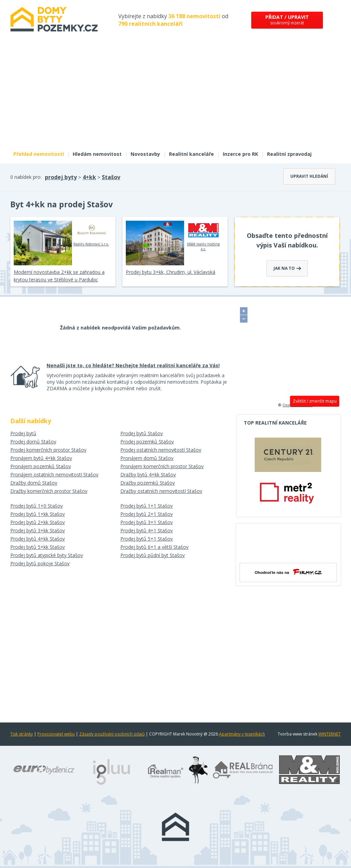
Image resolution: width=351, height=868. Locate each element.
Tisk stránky (22, 734)
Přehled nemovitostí (39, 154)
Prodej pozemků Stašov (147, 442)
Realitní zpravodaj (289, 154)
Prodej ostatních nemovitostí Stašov (161, 450)
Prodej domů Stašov (33, 442)
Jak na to (287, 268)
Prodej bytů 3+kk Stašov (38, 530)
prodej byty (61, 177)
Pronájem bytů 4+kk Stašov (41, 458)
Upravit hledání (309, 176)
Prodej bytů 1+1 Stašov (147, 506)
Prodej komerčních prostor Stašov (48, 450)
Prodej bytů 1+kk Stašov (38, 514)
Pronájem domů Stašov (147, 458)
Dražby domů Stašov (34, 483)
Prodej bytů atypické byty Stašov (47, 555)
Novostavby (145, 154)
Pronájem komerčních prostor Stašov (162, 466)
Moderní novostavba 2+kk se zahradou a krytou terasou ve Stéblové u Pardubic (59, 276)
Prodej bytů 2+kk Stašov (38, 522)
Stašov (111, 177)
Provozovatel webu (56, 734)
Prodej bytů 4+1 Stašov (147, 530)
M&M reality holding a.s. (203, 236)
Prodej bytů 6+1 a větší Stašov (154, 547)
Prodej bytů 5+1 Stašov (147, 539)
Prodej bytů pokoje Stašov (40, 563)
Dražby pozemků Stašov (148, 483)
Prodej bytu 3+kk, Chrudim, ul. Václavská (171, 272)
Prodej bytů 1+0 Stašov (37, 506)
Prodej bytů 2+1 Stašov (147, 514)
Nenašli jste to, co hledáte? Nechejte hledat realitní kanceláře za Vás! (133, 365)
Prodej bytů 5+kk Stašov (38, 547)
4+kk (89, 177)
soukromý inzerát (287, 20)
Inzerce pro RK (240, 154)
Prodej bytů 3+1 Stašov (147, 522)
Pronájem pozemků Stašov (41, 466)
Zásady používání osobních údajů (112, 734)
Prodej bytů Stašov (142, 433)
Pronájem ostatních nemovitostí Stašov (54, 474)
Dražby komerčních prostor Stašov (49, 491)
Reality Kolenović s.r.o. (91, 233)
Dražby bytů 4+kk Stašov (148, 474)
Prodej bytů (23, 433)
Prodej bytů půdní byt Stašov (153, 555)
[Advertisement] (175, 95)
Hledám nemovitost (97, 154)
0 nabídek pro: (26, 177)
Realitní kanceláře (191, 154)
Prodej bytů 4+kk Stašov (38, 539)
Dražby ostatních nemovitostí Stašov (161, 491)
